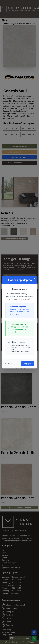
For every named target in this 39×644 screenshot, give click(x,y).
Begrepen (28, 364)
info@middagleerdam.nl (20, 351)
